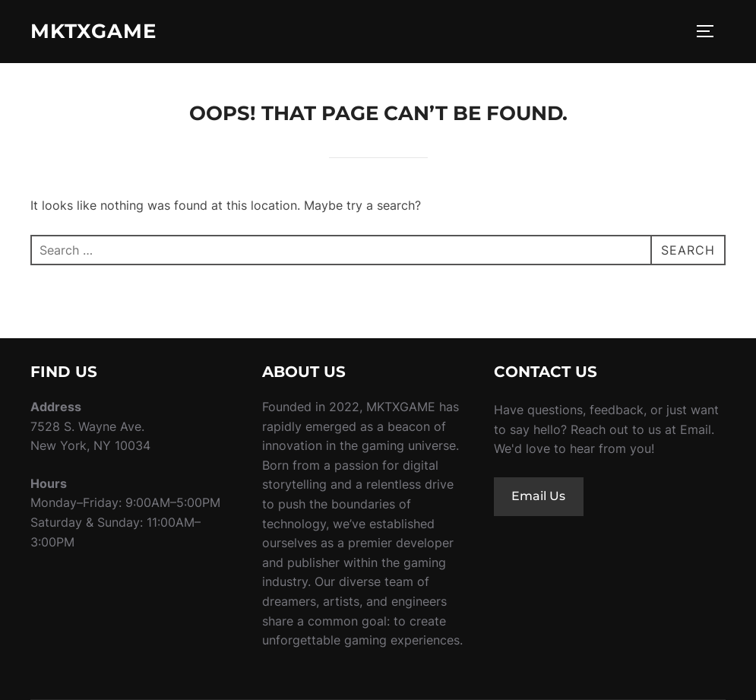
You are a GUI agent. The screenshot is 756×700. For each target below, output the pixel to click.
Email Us (538, 496)
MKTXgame (93, 31)
